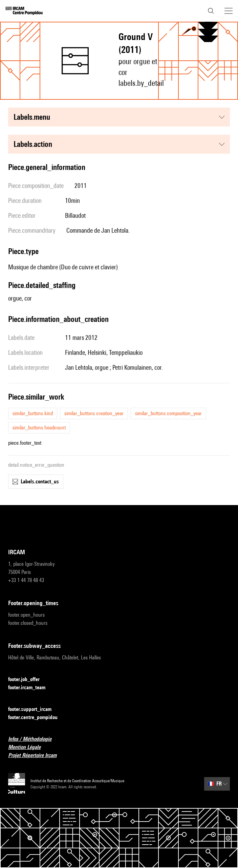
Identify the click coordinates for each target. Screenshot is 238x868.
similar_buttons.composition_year (168, 413)
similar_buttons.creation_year (94, 413)
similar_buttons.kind (33, 413)
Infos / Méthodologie (34, 739)
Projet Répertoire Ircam (36, 756)
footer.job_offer (28, 680)
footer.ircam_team (31, 688)
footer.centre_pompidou (37, 718)
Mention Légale (28, 747)
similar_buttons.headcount (39, 428)
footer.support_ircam (34, 709)
